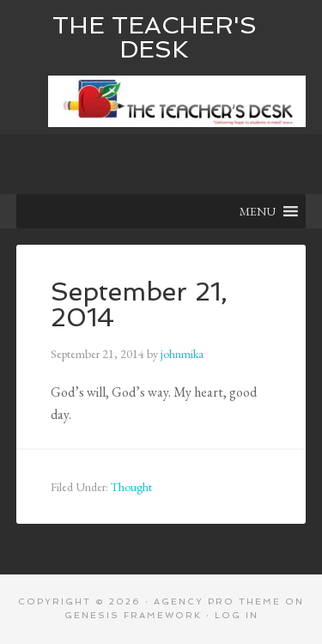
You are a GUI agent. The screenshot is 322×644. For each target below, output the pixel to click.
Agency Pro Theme (217, 601)
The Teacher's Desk (155, 37)
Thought (131, 487)
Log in (237, 615)
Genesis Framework (133, 615)
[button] (258, 211)
